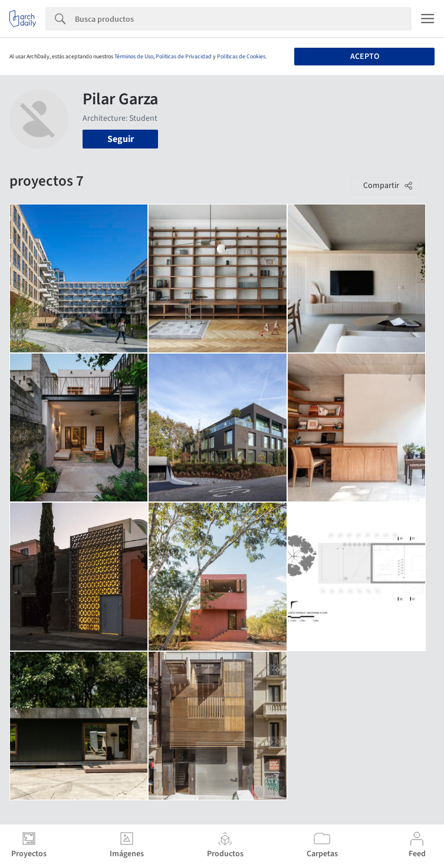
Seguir (121, 139)
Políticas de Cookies (241, 57)
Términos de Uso (134, 57)
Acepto (365, 57)
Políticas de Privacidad (184, 57)
